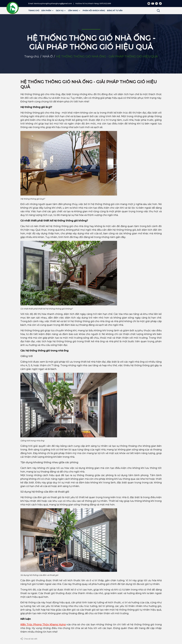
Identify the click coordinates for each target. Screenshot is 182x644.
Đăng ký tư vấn (115, 11)
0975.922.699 (105, 4)
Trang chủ (34, 11)
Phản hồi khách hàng (94, 11)
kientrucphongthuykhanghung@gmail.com (53, 4)
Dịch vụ (61, 11)
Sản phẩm (48, 11)
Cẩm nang (74, 11)
